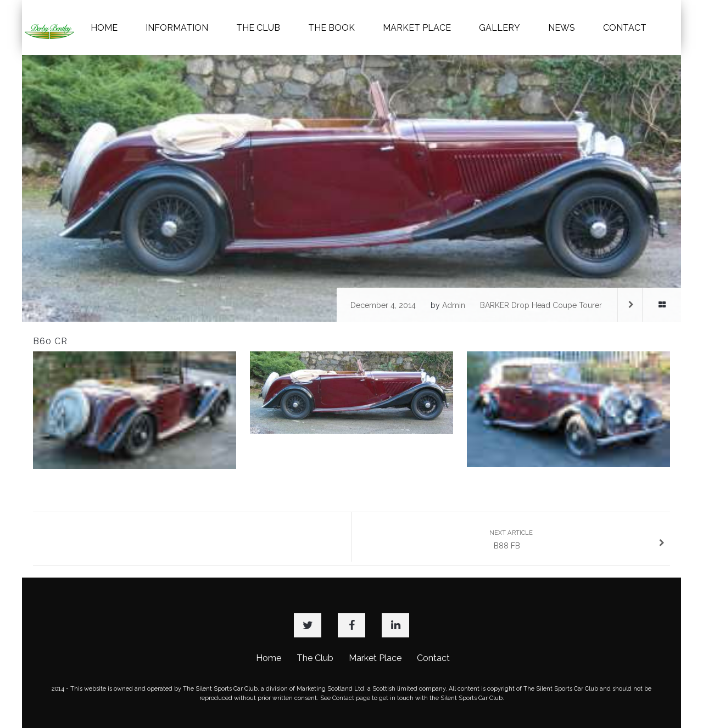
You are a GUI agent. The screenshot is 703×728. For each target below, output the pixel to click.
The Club (315, 658)
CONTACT (625, 28)
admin (454, 305)
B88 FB (577, 539)
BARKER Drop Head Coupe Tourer (541, 305)
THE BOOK (331, 28)
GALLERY (500, 28)
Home (269, 658)
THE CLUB (258, 28)
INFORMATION (177, 28)
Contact (433, 658)
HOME (104, 28)
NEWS (562, 28)
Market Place (375, 658)
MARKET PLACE (417, 28)
